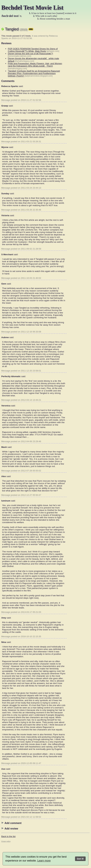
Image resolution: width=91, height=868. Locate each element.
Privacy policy (6, 841)
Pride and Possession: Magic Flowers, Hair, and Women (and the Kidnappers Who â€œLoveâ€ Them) (35, 65)
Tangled (19, 29)
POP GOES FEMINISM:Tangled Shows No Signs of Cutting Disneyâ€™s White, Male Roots (33, 50)
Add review (10, 829)
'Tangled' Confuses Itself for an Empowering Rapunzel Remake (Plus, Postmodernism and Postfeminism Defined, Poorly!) (34, 73)
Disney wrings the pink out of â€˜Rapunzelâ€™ (30, 54)
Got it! (80, 859)
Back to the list (8, 836)
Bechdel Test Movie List (32, 8)
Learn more (44, 861)
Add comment (11, 823)
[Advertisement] (77, 72)
